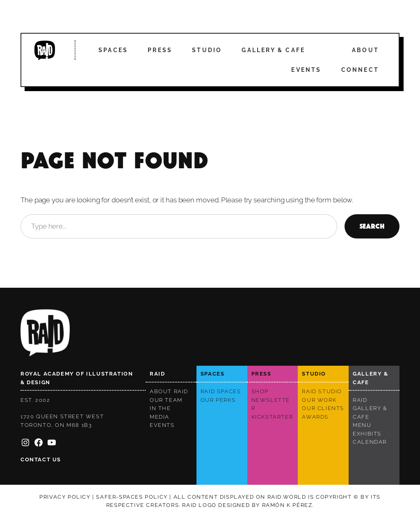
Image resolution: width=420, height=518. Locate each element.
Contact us (41, 460)
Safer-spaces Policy (132, 497)
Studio (207, 50)
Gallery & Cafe (273, 50)
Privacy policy (65, 497)
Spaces (113, 50)
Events (306, 70)
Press (160, 50)
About (365, 50)
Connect (360, 70)
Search (372, 226)
